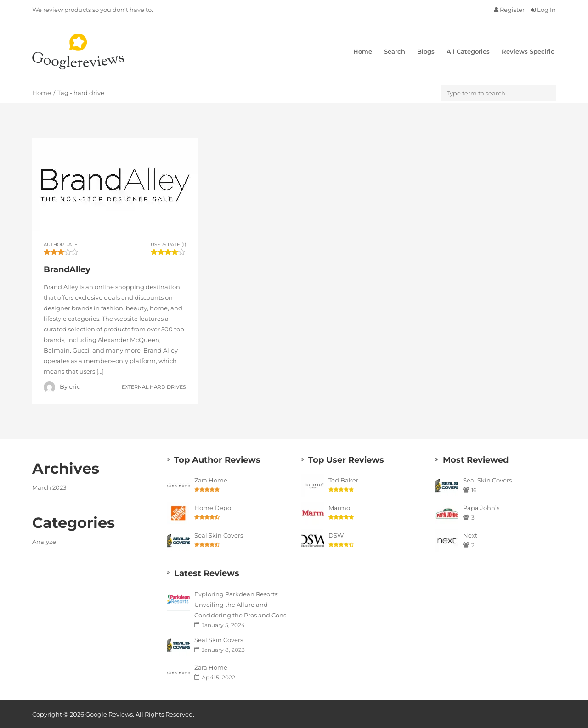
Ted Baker (343, 480)
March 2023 (49, 487)
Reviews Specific (528, 51)
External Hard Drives (154, 386)
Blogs (426, 51)
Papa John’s (481, 508)
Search (395, 51)
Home (363, 51)
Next (470, 535)
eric (74, 386)
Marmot (340, 508)
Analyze (44, 542)
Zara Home (211, 480)
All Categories (468, 51)
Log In (543, 10)
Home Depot (214, 508)
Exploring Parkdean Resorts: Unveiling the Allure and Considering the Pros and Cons (240, 605)
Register (510, 10)
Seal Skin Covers (219, 535)
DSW (336, 535)
